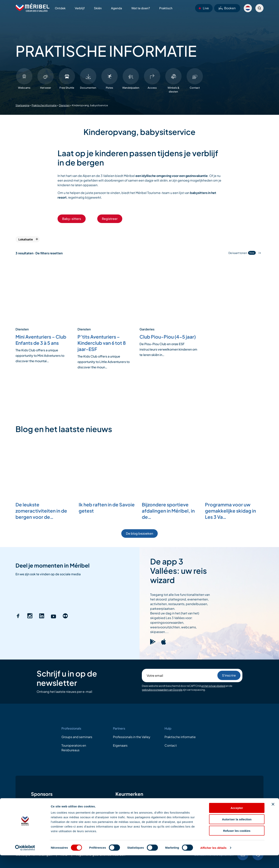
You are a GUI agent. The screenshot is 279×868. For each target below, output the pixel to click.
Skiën (98, 8)
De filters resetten (49, 253)
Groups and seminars (77, 737)
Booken (227, 8)
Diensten (64, 105)
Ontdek (60, 8)
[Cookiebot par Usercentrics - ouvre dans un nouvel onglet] (25, 860)
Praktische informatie (44, 105)
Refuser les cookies (237, 843)
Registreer (110, 219)
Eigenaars (120, 745)
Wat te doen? (141, 8)
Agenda (117, 8)
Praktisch (166, 8)
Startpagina (22, 105)
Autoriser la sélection (237, 832)
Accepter (237, 820)
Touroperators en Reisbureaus (74, 748)
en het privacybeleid (213, 686)
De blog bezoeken (139, 533)
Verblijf (80, 8)
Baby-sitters (72, 219)
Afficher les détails (213, 860)
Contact (171, 745)
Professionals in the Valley (132, 737)
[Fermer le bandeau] (273, 817)
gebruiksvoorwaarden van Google (162, 690)
